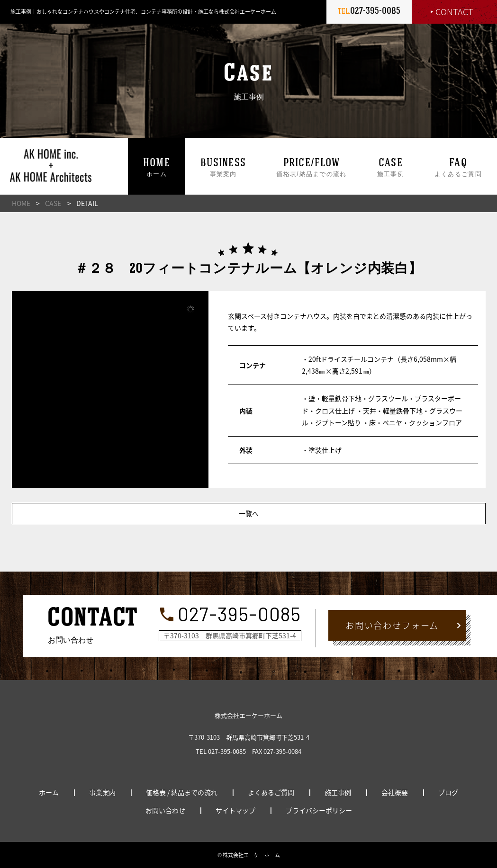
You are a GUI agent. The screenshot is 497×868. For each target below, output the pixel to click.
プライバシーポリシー (319, 810)
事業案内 (223, 168)
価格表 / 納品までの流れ (182, 792)
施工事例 (391, 168)
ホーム (157, 168)
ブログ (448, 792)
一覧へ (249, 513)
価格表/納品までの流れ (311, 168)
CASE (53, 203)
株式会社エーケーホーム (248, 715)
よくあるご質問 (458, 168)
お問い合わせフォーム (392, 625)
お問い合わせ (165, 810)
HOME (21, 203)
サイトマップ (235, 810)
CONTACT (454, 12)
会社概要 (395, 792)
